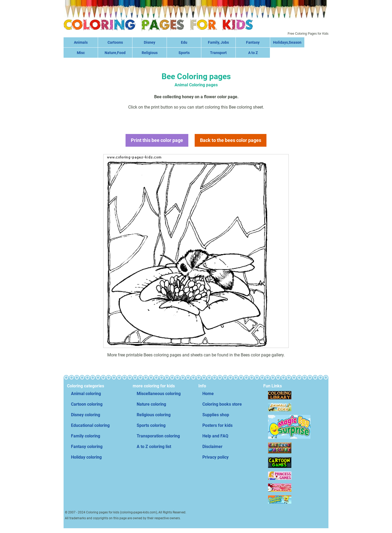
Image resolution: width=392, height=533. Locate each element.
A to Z (253, 53)
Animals (81, 42)
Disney (150, 42)
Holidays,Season (287, 42)
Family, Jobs (218, 42)
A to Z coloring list (154, 447)
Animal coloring (86, 394)
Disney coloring (86, 415)
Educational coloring (90, 425)
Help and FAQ (215, 436)
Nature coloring (151, 404)
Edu (184, 42)
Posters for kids (217, 425)
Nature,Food (115, 53)
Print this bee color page (157, 140)
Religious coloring (154, 415)
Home (208, 394)
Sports (184, 53)
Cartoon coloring (87, 404)
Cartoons (115, 42)
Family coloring (86, 436)
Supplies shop (216, 415)
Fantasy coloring (87, 447)
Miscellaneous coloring (159, 394)
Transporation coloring (158, 436)
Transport (218, 53)
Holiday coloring (86, 457)
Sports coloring (151, 425)
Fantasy (253, 42)
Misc (81, 53)
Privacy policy (215, 457)
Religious (150, 53)
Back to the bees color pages (231, 140)
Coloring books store (222, 404)
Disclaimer (212, 447)
